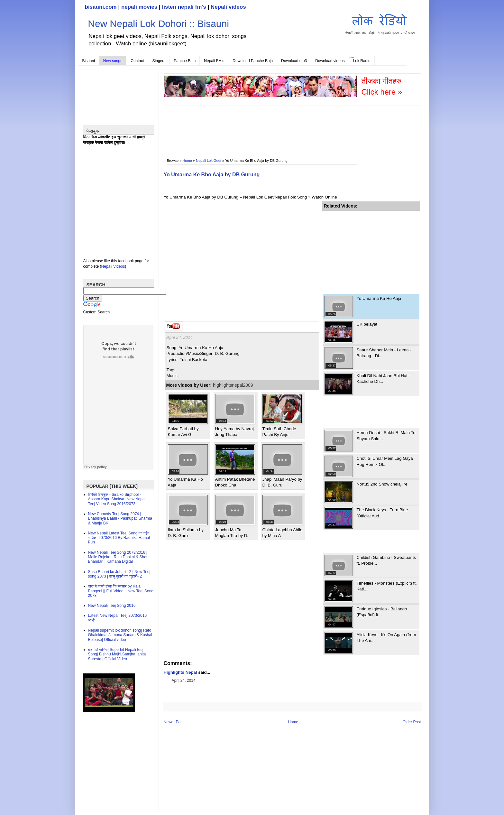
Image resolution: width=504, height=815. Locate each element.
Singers (159, 61)
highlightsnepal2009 (233, 385)
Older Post (412, 722)
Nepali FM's (214, 61)
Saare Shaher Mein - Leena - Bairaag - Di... (384, 353)
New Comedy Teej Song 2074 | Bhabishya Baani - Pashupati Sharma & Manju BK (120, 519)
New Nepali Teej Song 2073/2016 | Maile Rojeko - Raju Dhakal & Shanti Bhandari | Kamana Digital (119, 557)
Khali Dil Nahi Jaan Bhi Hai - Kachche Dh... (383, 379)
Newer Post (174, 722)
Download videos (330, 61)
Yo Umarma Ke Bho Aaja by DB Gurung (212, 175)
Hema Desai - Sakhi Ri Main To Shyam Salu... (386, 435)
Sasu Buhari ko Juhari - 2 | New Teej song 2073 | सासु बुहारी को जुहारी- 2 (119, 574)
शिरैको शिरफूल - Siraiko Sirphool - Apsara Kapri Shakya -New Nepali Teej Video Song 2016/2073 (117, 499)
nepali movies (139, 7)
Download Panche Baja (253, 61)
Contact (137, 61)
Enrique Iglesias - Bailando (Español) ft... (382, 612)
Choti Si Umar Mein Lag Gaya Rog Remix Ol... (385, 461)
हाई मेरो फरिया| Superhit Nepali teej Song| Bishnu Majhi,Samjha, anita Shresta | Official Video (117, 654)
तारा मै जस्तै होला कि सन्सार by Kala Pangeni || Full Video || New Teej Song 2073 (121, 591)
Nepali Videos (113, 266)
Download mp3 (294, 61)
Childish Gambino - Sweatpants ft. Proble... (386, 560)
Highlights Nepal (180, 672)
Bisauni (89, 61)
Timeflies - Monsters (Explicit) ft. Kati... (387, 586)
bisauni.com (101, 7)
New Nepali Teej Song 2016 (112, 606)
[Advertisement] (281, 127)
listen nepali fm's (184, 7)
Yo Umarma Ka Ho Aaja (379, 298)
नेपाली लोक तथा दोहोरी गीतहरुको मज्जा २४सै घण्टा (380, 23)
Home (187, 161)
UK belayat (367, 324)
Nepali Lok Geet (209, 161)
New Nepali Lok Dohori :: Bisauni (159, 24)
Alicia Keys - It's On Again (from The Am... (386, 638)
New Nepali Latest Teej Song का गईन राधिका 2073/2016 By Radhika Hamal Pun (119, 538)
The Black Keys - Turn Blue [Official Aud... (382, 513)
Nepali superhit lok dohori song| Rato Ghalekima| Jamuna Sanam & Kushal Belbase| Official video (120, 635)
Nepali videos (228, 7)
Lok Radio (362, 61)
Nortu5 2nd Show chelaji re (382, 484)
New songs (113, 61)
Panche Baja (185, 61)
